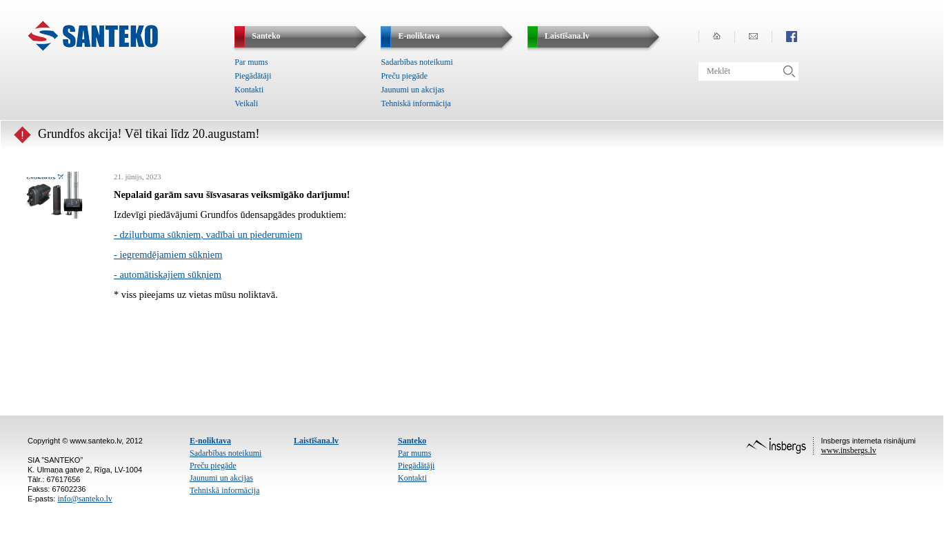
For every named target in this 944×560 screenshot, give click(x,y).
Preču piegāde (404, 76)
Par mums (251, 62)
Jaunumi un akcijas (412, 90)
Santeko (412, 441)
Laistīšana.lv (316, 441)
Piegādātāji (253, 76)
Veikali (246, 103)
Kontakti (249, 90)
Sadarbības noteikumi (416, 62)
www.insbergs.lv (848, 450)
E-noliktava (210, 441)
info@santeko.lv (84, 499)
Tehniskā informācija (415, 103)
